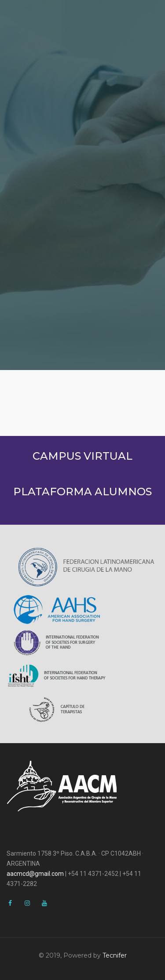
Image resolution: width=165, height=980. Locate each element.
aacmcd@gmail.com (35, 874)
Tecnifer (115, 955)
